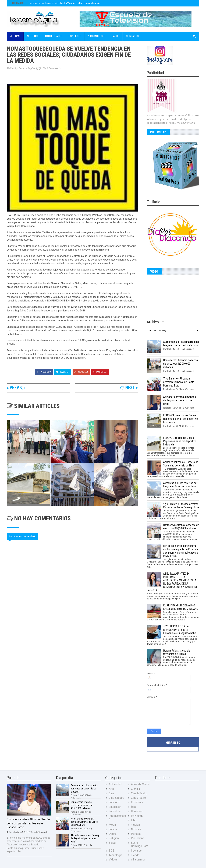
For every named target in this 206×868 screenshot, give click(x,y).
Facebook (44, 372)
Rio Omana (138, 838)
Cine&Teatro (138, 798)
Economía (137, 802)
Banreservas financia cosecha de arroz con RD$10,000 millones (180, 364)
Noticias (32, 36)
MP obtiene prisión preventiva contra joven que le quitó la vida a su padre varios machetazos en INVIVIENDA (181, 551)
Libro (134, 820)
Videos (113, 860)
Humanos (137, 811)
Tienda (135, 855)
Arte (111, 789)
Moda (112, 825)
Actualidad (53, 36)
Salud (116, 36)
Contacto (75, 36)
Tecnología (115, 855)
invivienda (137, 816)
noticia (113, 829)
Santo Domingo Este (140, 844)
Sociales (136, 851)
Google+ (81, 372)
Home (15, 36)
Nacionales (96, 36)
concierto (114, 802)
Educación (115, 807)
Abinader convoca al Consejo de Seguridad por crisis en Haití (180, 400)
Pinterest (100, 372)
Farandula (115, 811)
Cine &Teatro (117, 798)
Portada (136, 834)
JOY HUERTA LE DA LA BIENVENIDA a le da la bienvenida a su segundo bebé (180, 630)
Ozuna (113, 834)
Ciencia (135, 789)
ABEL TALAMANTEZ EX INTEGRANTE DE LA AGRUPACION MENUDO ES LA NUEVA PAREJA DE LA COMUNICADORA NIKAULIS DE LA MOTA (172, 582)
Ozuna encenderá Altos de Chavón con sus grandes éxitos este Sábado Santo (28, 823)
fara (133, 807)
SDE (111, 851)
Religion (114, 838)
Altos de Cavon (140, 784)
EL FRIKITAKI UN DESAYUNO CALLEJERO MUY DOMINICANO (181, 607)
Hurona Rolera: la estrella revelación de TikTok (177, 652)
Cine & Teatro (139, 793)
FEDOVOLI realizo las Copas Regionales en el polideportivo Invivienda (180, 419)
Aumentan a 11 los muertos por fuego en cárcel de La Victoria (43, 3)
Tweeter (63, 372)
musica (135, 825)
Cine (111, 793)
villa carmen (138, 860)
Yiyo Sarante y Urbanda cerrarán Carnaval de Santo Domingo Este (179, 382)
